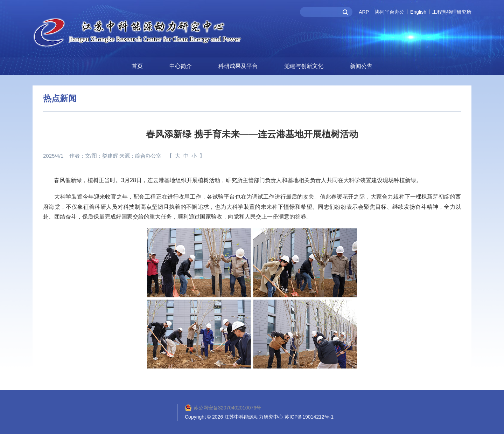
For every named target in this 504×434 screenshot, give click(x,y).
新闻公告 (361, 65)
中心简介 (181, 65)
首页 (137, 65)
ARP (364, 12)
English (418, 12)
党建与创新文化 (304, 65)
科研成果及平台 (238, 65)
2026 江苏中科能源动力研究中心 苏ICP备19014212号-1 (273, 416)
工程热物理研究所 (452, 12)
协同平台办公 (390, 12)
